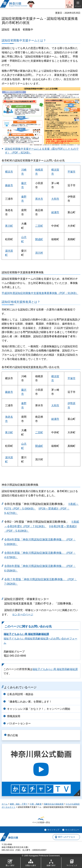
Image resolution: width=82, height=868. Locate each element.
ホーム (5, 804)
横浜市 (9, 172)
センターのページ (23, 614)
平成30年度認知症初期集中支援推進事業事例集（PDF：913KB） (40, 293)
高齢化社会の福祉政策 (54, 804)
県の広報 (13, 735)
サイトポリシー (72, 830)
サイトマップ (53, 830)
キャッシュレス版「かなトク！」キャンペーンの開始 (39, 709)
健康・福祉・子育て (19, 804)
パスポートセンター (19, 723)
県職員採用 (14, 716)
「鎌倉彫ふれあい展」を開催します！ (29, 702)
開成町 (39, 239)
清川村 (39, 253)
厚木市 (39, 199)
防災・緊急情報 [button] (69, 6)
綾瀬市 (55, 212)
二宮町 (39, 226)
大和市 (55, 199)
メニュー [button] (78, 6)
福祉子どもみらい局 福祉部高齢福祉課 (26, 634)
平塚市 (71, 172)
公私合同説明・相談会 (20, 694)
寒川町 (9, 226)
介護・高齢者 (36, 804)
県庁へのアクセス (67, 837)
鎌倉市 (9, 185)
